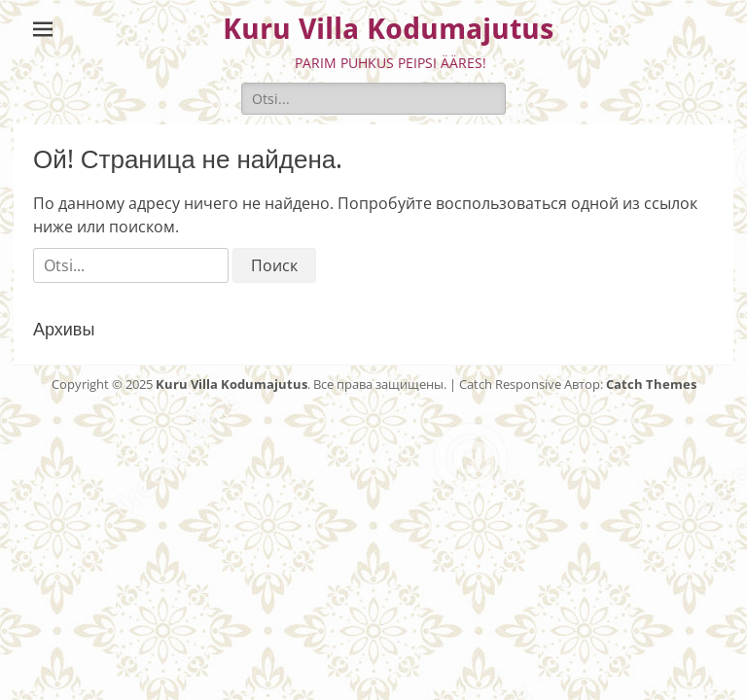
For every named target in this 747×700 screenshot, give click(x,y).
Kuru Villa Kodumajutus (388, 29)
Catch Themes (651, 384)
